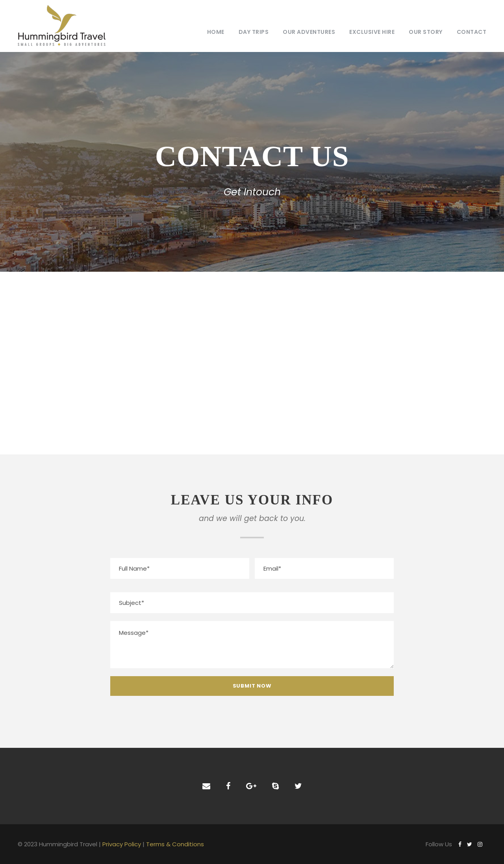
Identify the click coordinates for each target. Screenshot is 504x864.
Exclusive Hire (372, 32)
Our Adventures (309, 32)
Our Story (426, 32)
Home (216, 32)
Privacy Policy (122, 844)
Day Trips (254, 32)
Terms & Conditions (175, 844)
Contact (472, 32)
